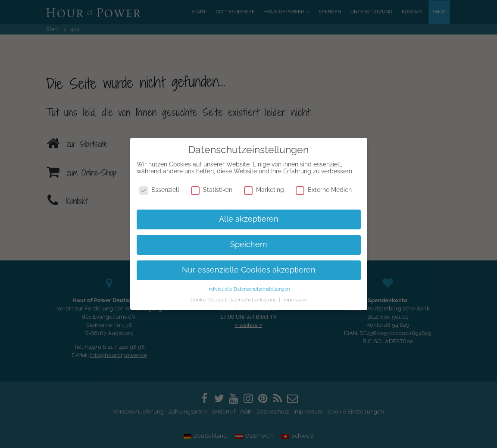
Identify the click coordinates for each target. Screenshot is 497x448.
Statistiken (212, 190)
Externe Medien (324, 190)
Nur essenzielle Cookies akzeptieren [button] (249, 270)
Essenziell (159, 190)
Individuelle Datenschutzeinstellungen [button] (248, 289)
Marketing (264, 190)
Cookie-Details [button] (207, 300)
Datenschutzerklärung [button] (253, 300)
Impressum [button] (295, 300)
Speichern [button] (249, 244)
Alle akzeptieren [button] (249, 219)
